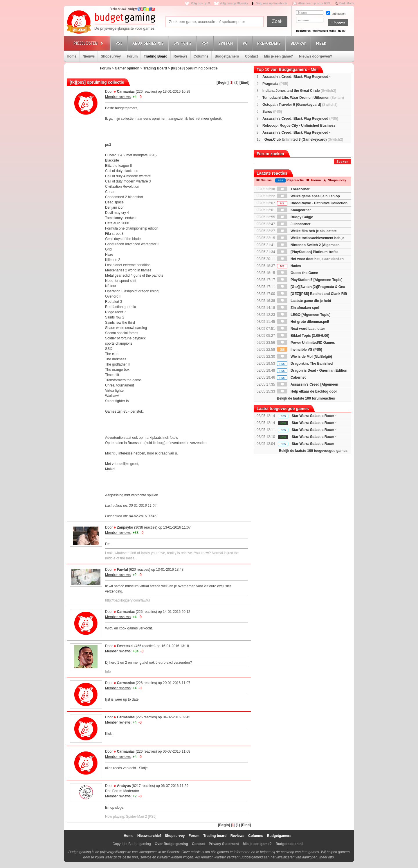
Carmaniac (126, 92)
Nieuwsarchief (149, 836)
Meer (322, 43)
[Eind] (244, 83)
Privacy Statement (224, 844)
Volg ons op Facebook (272, 3)
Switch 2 (183, 43)
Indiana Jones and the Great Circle (299, 91)
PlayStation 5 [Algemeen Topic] (310, 280)
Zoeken (342, 162)
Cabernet (291, 377)
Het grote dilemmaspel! (303, 322)
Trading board (215, 836)
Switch (226, 43)
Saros (272, 112)
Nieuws (89, 56)
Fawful (122, 570)
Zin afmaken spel (298, 308)
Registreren (303, 31)
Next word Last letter (301, 329)
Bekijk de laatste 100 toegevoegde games (313, 451)
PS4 (206, 43)
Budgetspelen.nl (289, 844)
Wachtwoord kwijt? (324, 31)
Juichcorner (294, 224)
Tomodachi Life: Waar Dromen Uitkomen (303, 98)
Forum (132, 56)
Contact (252, 56)
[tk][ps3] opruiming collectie (194, 68)
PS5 (120, 43)
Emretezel (125, 646)
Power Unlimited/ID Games (306, 343)
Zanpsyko (125, 527)
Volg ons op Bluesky (234, 3)
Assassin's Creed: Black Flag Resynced (300, 119)
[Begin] (222, 83)
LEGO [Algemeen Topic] (304, 315)
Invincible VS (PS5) (300, 350)
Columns (201, 56)
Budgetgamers (227, 56)
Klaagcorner (294, 210)
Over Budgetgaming (171, 844)
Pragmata (275, 84)
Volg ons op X (200, 3)
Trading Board (155, 56)
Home (72, 56)
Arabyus (124, 786)
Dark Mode (347, 3)
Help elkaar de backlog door (307, 391)
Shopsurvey (111, 56)
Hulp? (342, 31)
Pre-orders (270, 43)
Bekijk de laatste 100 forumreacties (306, 398)
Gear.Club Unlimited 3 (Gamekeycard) (304, 139)
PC (246, 43)
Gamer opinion (127, 68)
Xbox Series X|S (149, 43)
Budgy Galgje (295, 217)
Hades (289, 266)
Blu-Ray (299, 43)
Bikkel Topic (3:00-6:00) (303, 336)
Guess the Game (298, 273)
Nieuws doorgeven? (316, 56)
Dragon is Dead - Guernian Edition (312, 371)
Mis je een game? (279, 56)
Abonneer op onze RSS (314, 3)
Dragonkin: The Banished (305, 364)
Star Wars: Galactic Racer (313, 444)
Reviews (181, 56)
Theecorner (293, 189)
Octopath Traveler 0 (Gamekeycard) (300, 105)
